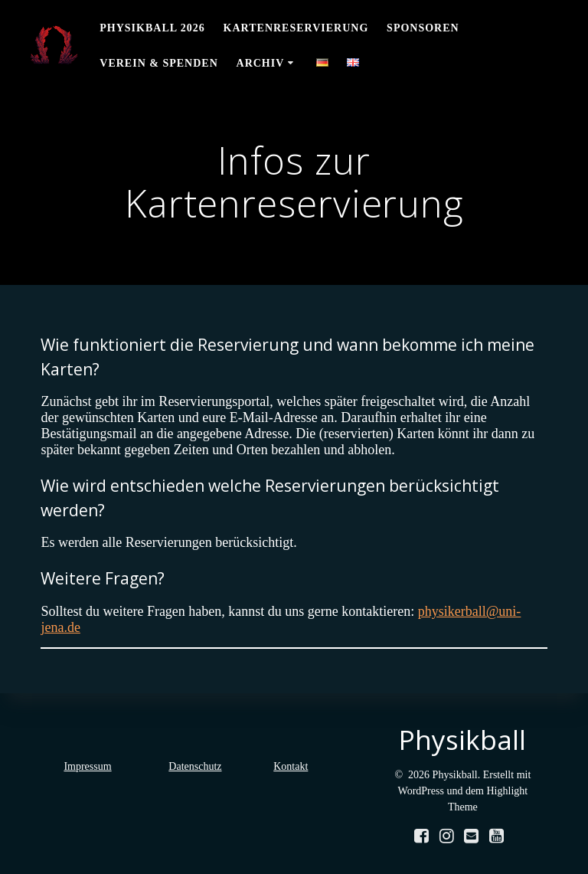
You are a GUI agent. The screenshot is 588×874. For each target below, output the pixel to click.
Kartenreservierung (296, 28)
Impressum (87, 766)
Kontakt (291, 766)
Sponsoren (423, 28)
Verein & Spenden (158, 63)
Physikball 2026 (152, 28)
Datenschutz (195, 766)
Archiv (261, 63)
